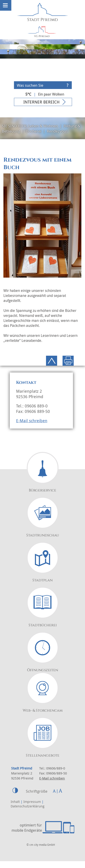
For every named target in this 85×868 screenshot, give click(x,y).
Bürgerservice (42, 490)
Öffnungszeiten (42, 670)
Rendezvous (57, 131)
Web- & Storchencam (43, 710)
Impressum (32, 801)
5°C (28, 94)
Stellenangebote (43, 755)
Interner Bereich (41, 102)
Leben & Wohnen (43, 126)
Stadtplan (42, 580)
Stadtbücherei (43, 625)
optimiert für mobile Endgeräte (27, 828)
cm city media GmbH (42, 845)
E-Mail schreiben (32, 421)
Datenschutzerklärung (28, 806)
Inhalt (15, 801)
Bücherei (34, 131)
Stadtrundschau (43, 535)
